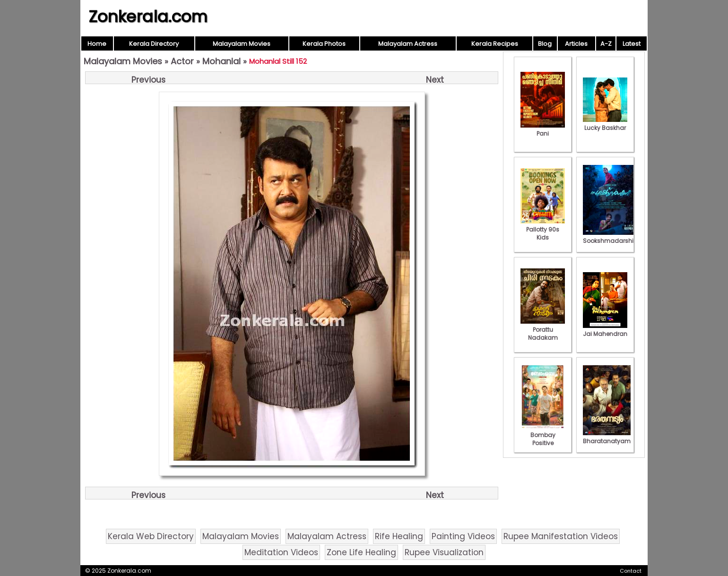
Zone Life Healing (361, 552)
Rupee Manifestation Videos (561, 536)
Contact (631, 571)
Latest (632, 44)
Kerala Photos (324, 44)
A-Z (606, 44)
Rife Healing (399, 536)
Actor (182, 61)
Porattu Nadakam (543, 330)
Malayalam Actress (408, 44)
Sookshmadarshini (611, 237)
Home (97, 44)
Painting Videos (463, 536)
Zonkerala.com (148, 17)
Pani (543, 129)
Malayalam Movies (242, 44)
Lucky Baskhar (605, 124)
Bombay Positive (543, 435)
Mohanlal (221, 61)
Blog (545, 44)
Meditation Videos (281, 552)
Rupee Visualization (444, 552)
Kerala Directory (154, 44)
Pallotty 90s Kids (543, 229)
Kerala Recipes (495, 44)
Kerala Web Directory (151, 536)
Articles (576, 44)
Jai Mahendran (605, 330)
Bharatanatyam (607, 437)
